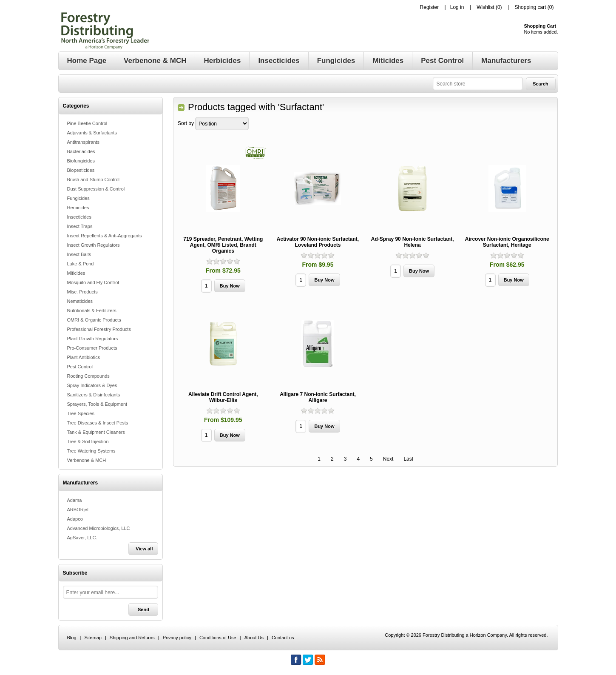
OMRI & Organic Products (94, 320)
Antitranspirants (83, 142)
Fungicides (78, 198)
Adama (75, 500)
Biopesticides (81, 170)
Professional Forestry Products (99, 329)
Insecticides (79, 217)
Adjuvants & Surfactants (92, 133)
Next (388, 459)
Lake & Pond (81, 264)
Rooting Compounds (88, 376)
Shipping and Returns (132, 638)
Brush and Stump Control (94, 179)
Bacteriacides (81, 151)
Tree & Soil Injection (88, 441)
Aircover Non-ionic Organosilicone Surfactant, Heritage (507, 242)
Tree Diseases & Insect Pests (98, 423)
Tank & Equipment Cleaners (96, 432)
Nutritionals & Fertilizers (92, 310)
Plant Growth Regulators (93, 339)
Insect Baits (79, 254)
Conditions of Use (218, 638)
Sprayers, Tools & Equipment (97, 404)
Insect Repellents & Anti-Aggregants (105, 236)
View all (144, 549)
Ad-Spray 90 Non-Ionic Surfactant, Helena (413, 242)
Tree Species (81, 413)
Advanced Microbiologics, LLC (99, 528)
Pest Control (80, 367)
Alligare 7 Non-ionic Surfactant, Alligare (318, 397)
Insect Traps (80, 226)
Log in (457, 7)
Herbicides (78, 208)
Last (408, 459)
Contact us (283, 638)
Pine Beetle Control (87, 123)
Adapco (75, 519)
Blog (72, 638)
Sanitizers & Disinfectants (94, 395)
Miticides (76, 273)
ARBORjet (78, 510)
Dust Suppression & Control (96, 189)
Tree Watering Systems (91, 451)
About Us (254, 638)
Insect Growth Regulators (94, 245)
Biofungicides (81, 161)
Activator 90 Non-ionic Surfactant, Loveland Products (318, 242)
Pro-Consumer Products (92, 348)
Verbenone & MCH (87, 460)
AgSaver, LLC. (82, 538)
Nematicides (80, 301)
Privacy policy (177, 638)
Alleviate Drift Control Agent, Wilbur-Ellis (223, 397)
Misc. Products (82, 292)
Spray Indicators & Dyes (92, 385)
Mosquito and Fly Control (93, 282)
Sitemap (93, 638)
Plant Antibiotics (84, 357)
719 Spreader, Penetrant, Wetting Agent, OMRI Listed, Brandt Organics (223, 245)
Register (430, 7)
